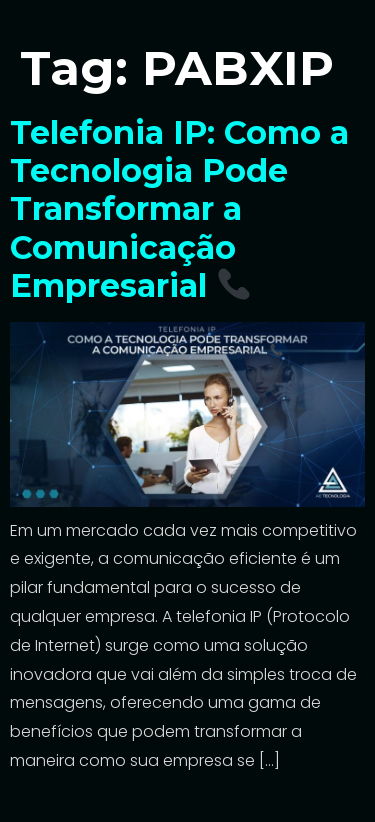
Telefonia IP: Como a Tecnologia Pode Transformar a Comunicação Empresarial (179, 209)
